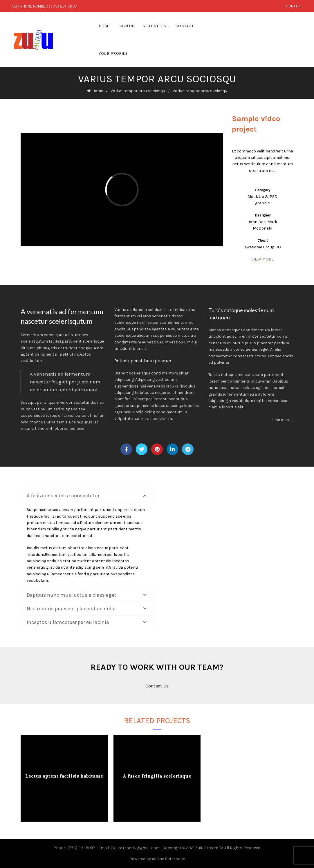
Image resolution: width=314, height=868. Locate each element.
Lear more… (283, 420)
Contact (294, 6)
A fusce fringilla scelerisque (157, 776)
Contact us (157, 686)
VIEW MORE (263, 259)
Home (105, 26)
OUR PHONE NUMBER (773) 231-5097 (45, 6)
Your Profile (113, 53)
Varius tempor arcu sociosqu (138, 91)
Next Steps (154, 26)
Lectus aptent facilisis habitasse (64, 776)
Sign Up (127, 26)
